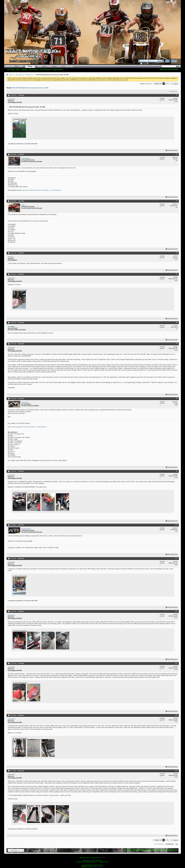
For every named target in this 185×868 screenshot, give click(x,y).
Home (20, 66)
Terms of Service (169, 850)
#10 (176, 525)
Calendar (24, 69)
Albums (59, 66)
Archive (148, 850)
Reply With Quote (172, 150)
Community (33, 69)
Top (177, 844)
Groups (49, 66)
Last (176, 84)
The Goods (19, 75)
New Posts (11, 69)
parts (146, 367)
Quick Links (57, 69)
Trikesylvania (29, 75)
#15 (176, 771)
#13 (176, 663)
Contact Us (128, 850)
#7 (177, 344)
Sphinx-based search (98, 867)
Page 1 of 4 (159, 84)
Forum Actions (45, 69)
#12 (176, 611)
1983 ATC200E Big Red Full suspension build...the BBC (30, 88)
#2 (177, 154)
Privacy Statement (157, 850)
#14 (176, 715)
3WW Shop (69, 66)
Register (174, 61)
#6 (177, 322)
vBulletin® (92, 860)
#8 (177, 398)
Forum (30, 66)
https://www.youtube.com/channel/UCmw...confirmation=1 (27, 427)
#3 (177, 201)
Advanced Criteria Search (169, 69)
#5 (177, 274)
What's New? (10, 66)
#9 (177, 471)
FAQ (18, 69)
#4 (177, 253)
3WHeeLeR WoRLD (138, 850)
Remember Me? (145, 64)
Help (167, 61)
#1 (177, 95)
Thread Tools (172, 91)
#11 (176, 558)
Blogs (40, 66)
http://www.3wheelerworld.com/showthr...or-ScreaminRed (41, 190)
